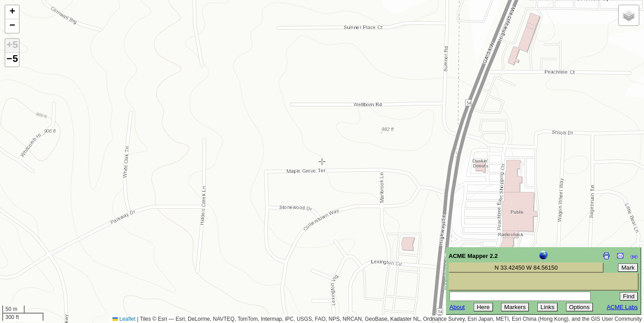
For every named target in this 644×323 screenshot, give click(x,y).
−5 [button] (12, 60)
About (457, 307)
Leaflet (124, 319)
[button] (12, 12)
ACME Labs (622, 307)
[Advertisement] (48, 259)
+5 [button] (12, 46)
